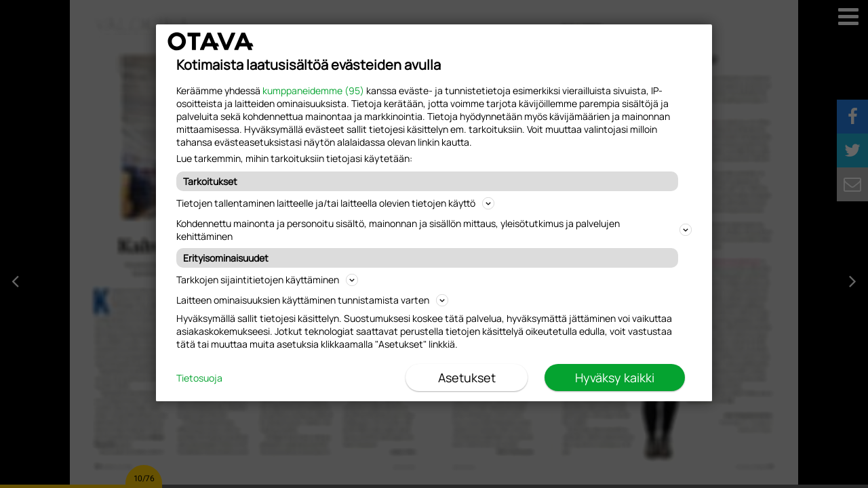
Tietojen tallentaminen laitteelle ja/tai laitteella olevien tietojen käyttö (335, 203)
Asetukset (467, 378)
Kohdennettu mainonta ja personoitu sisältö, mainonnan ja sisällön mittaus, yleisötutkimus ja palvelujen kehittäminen (434, 230)
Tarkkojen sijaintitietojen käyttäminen (267, 280)
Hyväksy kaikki (615, 378)
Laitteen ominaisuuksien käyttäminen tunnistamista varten (312, 300)
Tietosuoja (199, 378)
